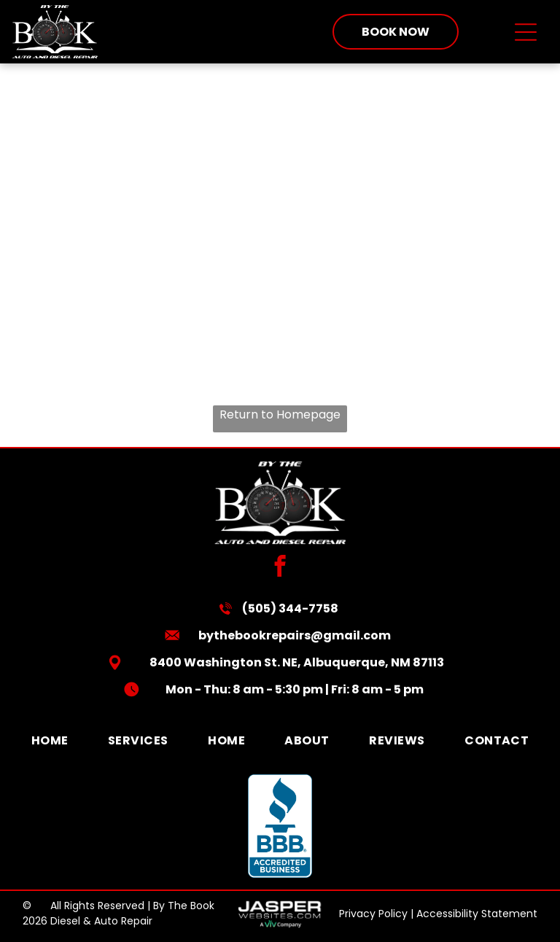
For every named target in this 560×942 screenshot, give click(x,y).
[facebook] (280, 568)
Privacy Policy (373, 914)
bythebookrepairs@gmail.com (295, 635)
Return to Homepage (280, 414)
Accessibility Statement (477, 914)
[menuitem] (50, 740)
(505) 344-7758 (290, 608)
